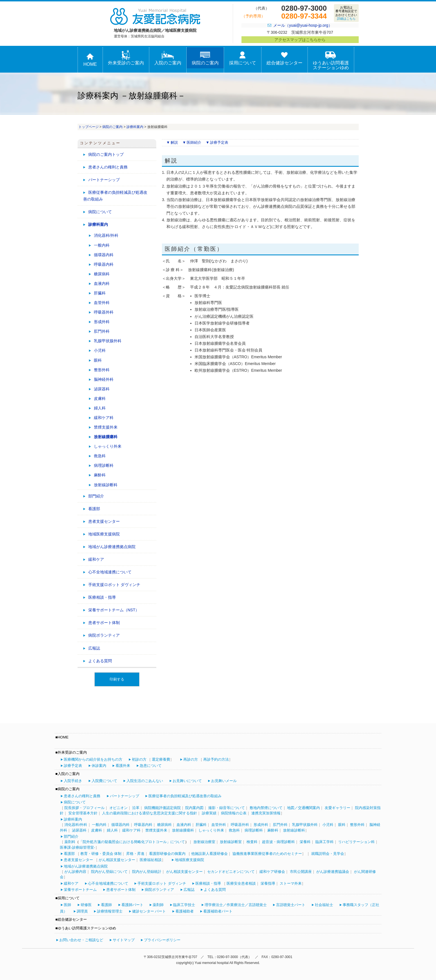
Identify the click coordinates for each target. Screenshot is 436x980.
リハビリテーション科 (356, 842)
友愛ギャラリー (337, 808)
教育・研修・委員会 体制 (101, 854)
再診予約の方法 (216, 759)
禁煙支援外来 (106, 427)
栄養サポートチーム (80, 890)
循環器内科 (104, 255)
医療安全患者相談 (241, 883)
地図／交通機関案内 (303, 808)
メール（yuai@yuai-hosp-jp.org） (303, 25)
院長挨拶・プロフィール (84, 808)
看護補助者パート (218, 911)
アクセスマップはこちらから (300, 40)
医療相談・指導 (102, 597)
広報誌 (94, 648)
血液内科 (102, 283)
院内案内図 (194, 808)
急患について (151, 766)
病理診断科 (104, 465)
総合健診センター (284, 58)
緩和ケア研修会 (272, 872)
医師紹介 (194, 142)
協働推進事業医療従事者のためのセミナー (267, 854)
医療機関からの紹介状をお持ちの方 (93, 759)
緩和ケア (96, 559)
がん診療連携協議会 (333, 872)
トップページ (89, 127)
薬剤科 (70, 842)
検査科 (252, 842)
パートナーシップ (104, 180)
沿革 (136, 808)
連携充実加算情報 (266, 813)
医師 (67, 905)
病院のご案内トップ (106, 154)
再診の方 (191, 759)
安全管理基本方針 (83, 813)
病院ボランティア (104, 635)
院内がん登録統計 (147, 872)
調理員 (82, 911)
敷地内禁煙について (266, 808)
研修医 (86, 905)
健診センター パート (149, 911)
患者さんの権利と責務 (108, 167)
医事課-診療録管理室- (78, 847)
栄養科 (305, 842)
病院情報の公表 (234, 813)
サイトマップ (124, 940)
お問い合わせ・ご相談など (81, 940)
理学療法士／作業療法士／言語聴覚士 (236, 905)
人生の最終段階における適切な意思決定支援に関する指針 (150, 813)
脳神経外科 (104, 379)
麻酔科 (100, 475)
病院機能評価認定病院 (162, 808)
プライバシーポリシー (162, 940)
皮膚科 (100, 398)
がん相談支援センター (117, 860)
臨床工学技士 (184, 905)
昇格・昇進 (135, 854)
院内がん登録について (109, 872)
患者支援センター (104, 521)
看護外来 (123, 766)
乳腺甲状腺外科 (108, 341)
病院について (100, 212)
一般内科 (102, 245)
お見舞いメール (224, 781)
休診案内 (99, 766)
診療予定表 (219, 142)
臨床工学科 (325, 842)
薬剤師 (158, 905)
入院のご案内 (168, 58)
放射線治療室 (204, 842)
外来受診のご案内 (126, 58)
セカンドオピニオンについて (231, 872)
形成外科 (102, 322)
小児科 (100, 350)
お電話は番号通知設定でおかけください (346, 13)
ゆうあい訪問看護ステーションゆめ (331, 60)
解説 (174, 142)
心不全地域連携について (110, 572)
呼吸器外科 (104, 312)
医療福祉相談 (151, 860)
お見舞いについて (187, 781)
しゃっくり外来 (108, 446)
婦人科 (100, 408)
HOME (90, 59)
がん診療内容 (75, 872)
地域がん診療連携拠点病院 (112, 547)
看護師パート (132, 905)
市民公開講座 (301, 872)
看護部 (94, 509)
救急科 (100, 456)
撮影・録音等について (227, 808)
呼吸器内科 (104, 264)
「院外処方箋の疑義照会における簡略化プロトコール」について (132, 842)
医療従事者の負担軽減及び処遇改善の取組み (115, 196)
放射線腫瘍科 (106, 437)
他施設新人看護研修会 (209, 854)
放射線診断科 (106, 485)
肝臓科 (100, 293)
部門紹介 (96, 496)
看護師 (106, 905)
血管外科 (102, 303)
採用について (243, 58)
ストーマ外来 (291, 883)
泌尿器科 (102, 389)
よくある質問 (100, 661)
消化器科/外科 (106, 235)
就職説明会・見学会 (328, 854)
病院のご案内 (205, 58)
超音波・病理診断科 (278, 842)
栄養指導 (268, 883)
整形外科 (102, 370)
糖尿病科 (102, 274)
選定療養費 (161, 759)
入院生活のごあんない (145, 781)
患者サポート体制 (104, 623)
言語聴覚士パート (291, 905)
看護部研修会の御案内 (167, 854)
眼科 (98, 360)
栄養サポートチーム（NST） (114, 610)
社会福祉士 (324, 905)
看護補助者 (185, 911)
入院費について (104, 781)
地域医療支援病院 (104, 534)
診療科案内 (135, 127)
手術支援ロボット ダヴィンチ (114, 585)
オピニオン (118, 808)
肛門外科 (102, 331)
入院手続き (73, 781)
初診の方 (139, 759)
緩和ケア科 (104, 418)
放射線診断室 (231, 842)
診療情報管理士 (110, 911)
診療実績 (209, 813)
